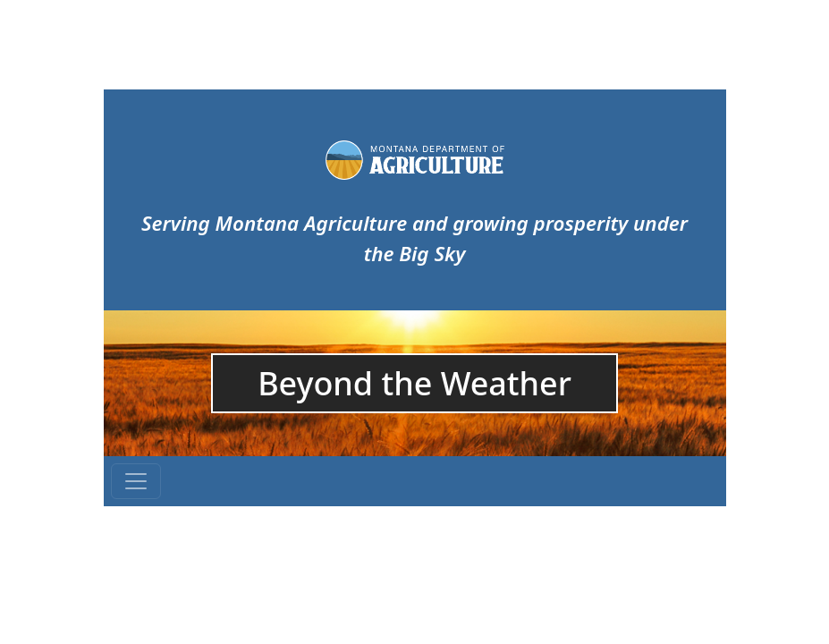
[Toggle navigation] (136, 481)
